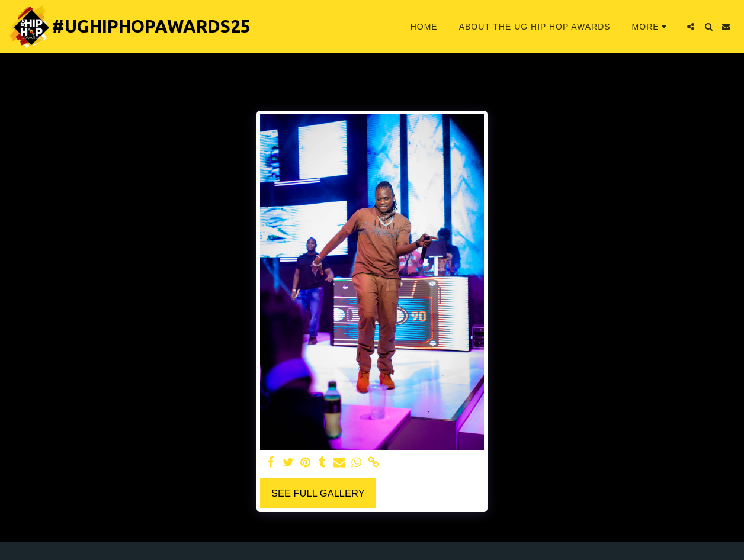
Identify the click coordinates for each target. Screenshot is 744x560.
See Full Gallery (318, 493)
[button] (691, 27)
